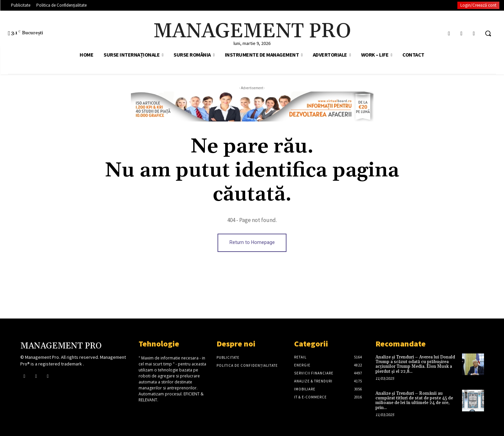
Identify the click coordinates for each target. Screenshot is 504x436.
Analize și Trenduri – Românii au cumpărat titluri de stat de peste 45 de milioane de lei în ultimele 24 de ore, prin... (414, 401)
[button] (488, 33)
